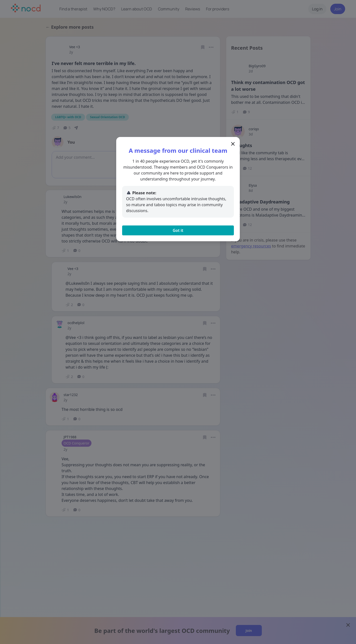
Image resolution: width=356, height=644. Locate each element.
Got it (178, 230)
